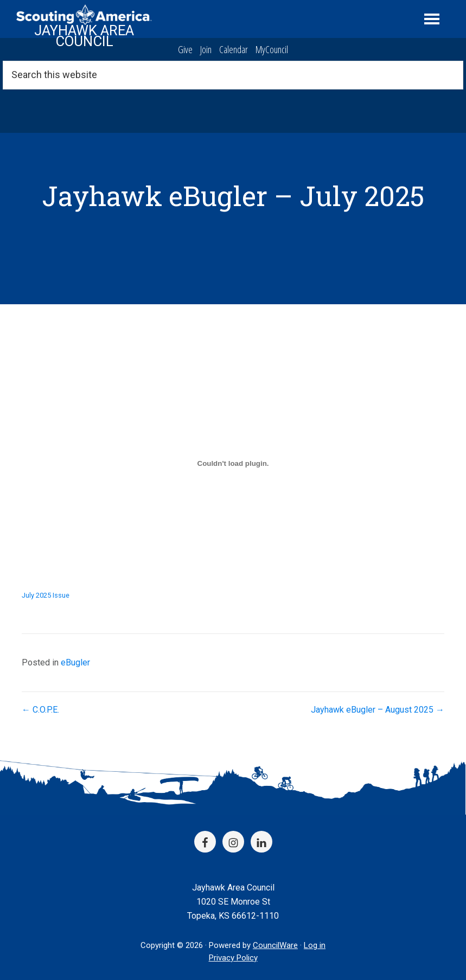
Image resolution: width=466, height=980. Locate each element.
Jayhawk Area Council (84, 36)
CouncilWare (275, 945)
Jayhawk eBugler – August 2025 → (378, 710)
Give (185, 49)
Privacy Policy (233, 958)
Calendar (234, 49)
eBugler (75, 662)
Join (206, 49)
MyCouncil (272, 49)
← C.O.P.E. (40, 710)
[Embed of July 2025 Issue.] (233, 463)
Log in (315, 945)
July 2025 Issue (46, 595)
